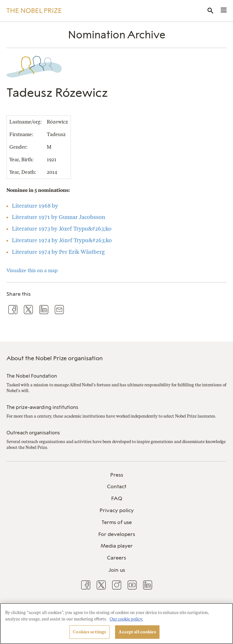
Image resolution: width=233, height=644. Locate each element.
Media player (117, 546)
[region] (117, 624)
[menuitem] (117, 475)
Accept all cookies (137, 632)
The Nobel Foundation (32, 376)
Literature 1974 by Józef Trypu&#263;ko (62, 240)
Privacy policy (117, 510)
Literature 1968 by (35, 206)
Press (117, 475)
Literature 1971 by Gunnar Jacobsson (58, 217)
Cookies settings (89, 632)
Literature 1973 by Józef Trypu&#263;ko (62, 229)
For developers (117, 534)
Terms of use (117, 522)
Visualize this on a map (32, 271)
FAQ (117, 498)
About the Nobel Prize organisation (55, 358)
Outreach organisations (33, 433)
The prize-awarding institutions (42, 407)
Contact (117, 486)
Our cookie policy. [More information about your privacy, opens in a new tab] (126, 619)
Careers (117, 558)
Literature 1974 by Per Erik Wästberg (58, 252)
